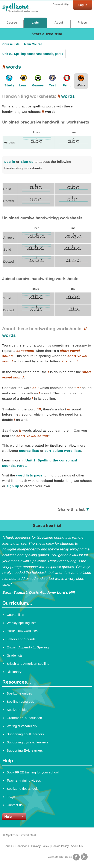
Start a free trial (47, 34)
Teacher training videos (24, 780)
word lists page (29, 475)
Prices (82, 23)
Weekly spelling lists (22, 623)
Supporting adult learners (25, 734)
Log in (10, 162)
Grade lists (15, 655)
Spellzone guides (19, 693)
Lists (35, 23)
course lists (29, 451)
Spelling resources (20, 701)
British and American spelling (28, 664)
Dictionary (14, 672)
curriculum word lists (63, 451)
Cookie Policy (60, 846)
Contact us (15, 805)
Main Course (33, 44)
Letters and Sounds (21, 639)
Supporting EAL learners (25, 750)
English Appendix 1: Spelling (28, 647)
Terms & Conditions (17, 846)
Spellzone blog (18, 710)
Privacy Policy (40, 846)
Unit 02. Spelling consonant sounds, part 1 (33, 54)
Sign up (27, 162)
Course (12, 23)
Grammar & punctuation (24, 718)
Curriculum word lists (22, 631)
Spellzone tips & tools (23, 789)
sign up (13, 486)
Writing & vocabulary (22, 726)
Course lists (11, 44)
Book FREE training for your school (33, 772)
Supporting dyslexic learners (28, 742)
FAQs (11, 797)
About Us (77, 846)
